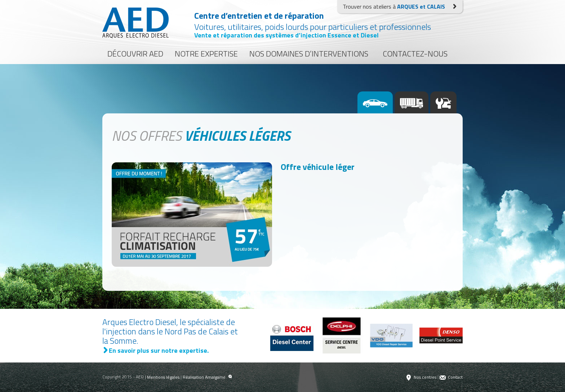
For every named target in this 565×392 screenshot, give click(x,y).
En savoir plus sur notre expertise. (155, 350)
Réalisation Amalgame (207, 377)
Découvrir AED (135, 54)
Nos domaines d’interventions (309, 54)
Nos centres (421, 377)
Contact (451, 377)
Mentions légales (163, 377)
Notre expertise (206, 54)
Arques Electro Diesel (135, 23)
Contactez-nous (415, 54)
